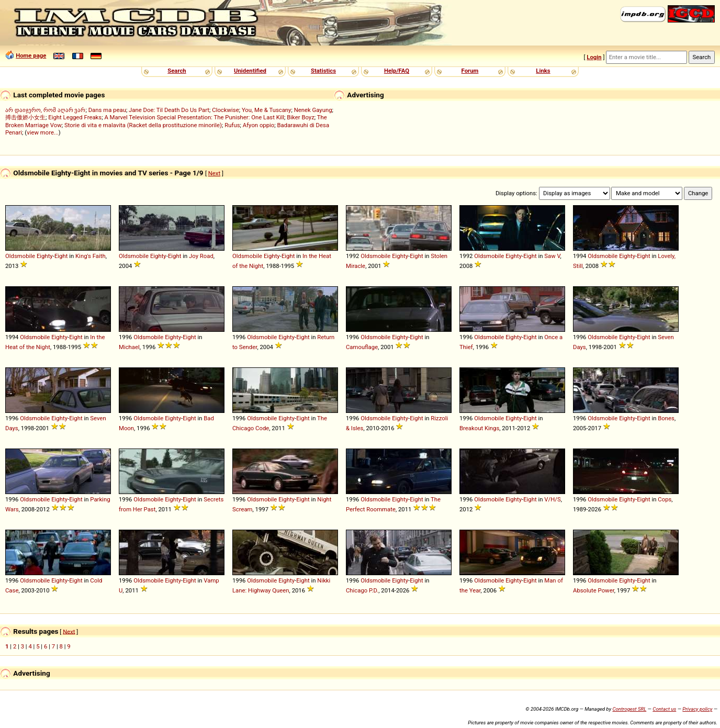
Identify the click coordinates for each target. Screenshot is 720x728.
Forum (470, 71)
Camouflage (362, 347)
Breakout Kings (479, 428)
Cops (665, 499)
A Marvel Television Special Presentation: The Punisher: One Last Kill (194, 117)
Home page (31, 55)
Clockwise (225, 110)
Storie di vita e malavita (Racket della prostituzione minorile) (143, 125)
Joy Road (201, 256)
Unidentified (250, 71)
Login (594, 57)
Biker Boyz (301, 117)
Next (214, 173)
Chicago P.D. (362, 590)
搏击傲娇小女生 (25, 117)
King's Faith (91, 256)
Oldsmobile (20, 256)
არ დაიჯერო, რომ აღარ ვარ (45, 110)
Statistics (323, 71)
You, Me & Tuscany (267, 110)
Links (543, 71)
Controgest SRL (629, 709)
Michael (129, 347)
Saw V (552, 256)
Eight (61, 256)
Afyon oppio (259, 125)
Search (177, 71)
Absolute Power (594, 590)
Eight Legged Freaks (75, 117)
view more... (43, 132)
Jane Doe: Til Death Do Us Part (169, 110)
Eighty (45, 256)
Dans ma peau (107, 110)
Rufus (232, 125)
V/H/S (552, 499)
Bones (666, 418)
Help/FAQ (397, 71)
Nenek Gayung (313, 110)
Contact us (664, 709)
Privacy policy (697, 709)
